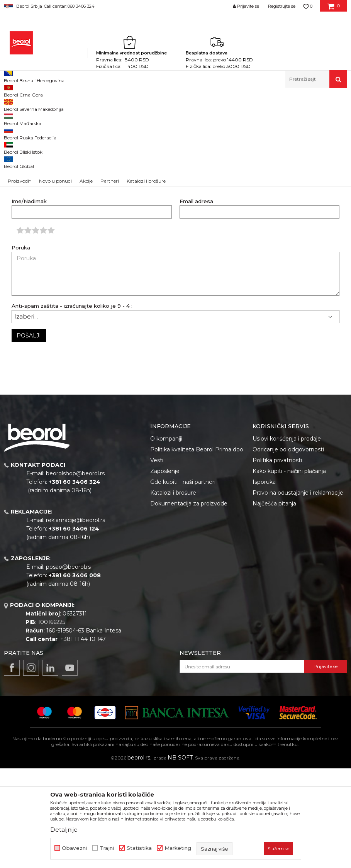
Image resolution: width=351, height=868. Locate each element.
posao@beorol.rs (68, 666)
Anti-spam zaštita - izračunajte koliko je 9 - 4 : (72, 406)
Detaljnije (64, 830)
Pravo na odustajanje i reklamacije (298, 592)
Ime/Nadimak (29, 301)
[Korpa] (334, 9)
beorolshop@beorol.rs (75, 573)
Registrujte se (282, 6)
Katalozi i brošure (173, 592)
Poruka (21, 347)
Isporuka (264, 581)
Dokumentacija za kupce (59, 104)
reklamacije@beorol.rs (75, 620)
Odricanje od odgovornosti (288, 549)
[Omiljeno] (308, 6)
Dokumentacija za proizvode (189, 603)
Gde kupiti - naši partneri (183, 581)
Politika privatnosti (277, 560)
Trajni (107, 848)
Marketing (178, 848)
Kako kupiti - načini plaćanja (289, 571)
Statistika (139, 848)
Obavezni (74, 848)
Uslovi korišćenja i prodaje (287, 538)
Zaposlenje (165, 571)
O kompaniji (166, 538)
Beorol (19, 104)
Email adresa (196, 301)
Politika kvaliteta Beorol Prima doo (197, 549)
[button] (316, 79)
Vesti (157, 560)
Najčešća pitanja (274, 603)
